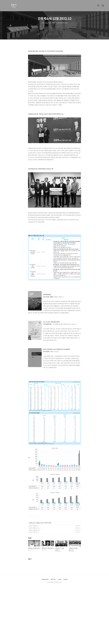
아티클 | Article (32, 523)
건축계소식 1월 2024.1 (33, 527)
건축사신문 (53, 579)
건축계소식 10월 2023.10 (34, 530)
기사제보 (59, 579)
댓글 (30, 559)
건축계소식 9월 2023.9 (33, 532)
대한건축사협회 (45, 579)
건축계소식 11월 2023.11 (34, 529)
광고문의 (65, 579)
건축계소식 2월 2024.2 (33, 525)
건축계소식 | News (40, 523)
